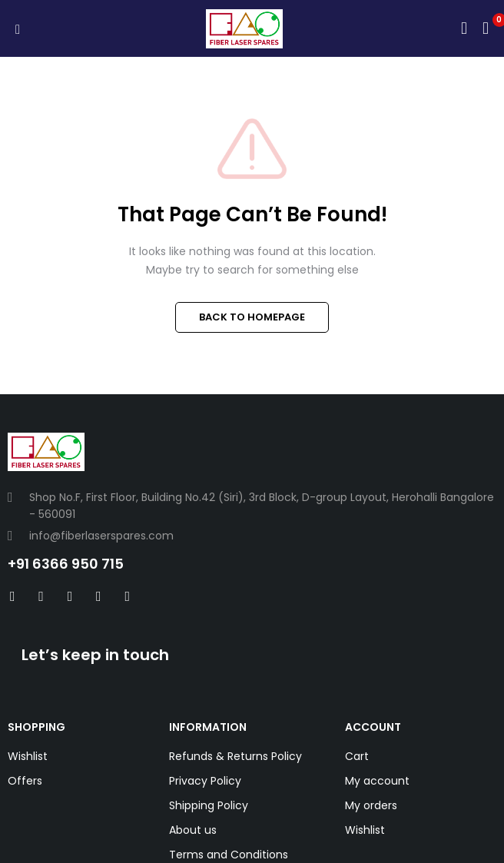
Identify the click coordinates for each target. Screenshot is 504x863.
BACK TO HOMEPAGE (252, 317)
